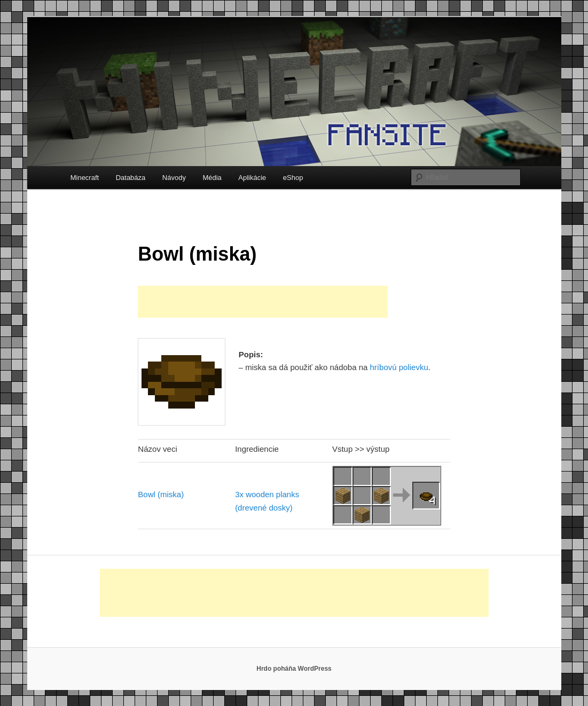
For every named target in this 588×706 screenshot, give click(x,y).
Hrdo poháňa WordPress (294, 669)
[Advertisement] (263, 302)
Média (212, 178)
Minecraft (85, 178)
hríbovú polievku (399, 367)
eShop (293, 178)
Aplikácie (252, 178)
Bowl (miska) (161, 494)
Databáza (131, 178)
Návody (174, 178)
